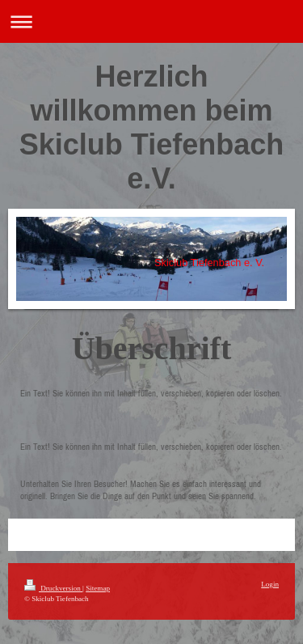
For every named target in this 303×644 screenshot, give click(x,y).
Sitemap (98, 588)
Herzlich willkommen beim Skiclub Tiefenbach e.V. (151, 127)
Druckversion (53, 588)
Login (270, 584)
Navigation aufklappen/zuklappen (151, 21)
